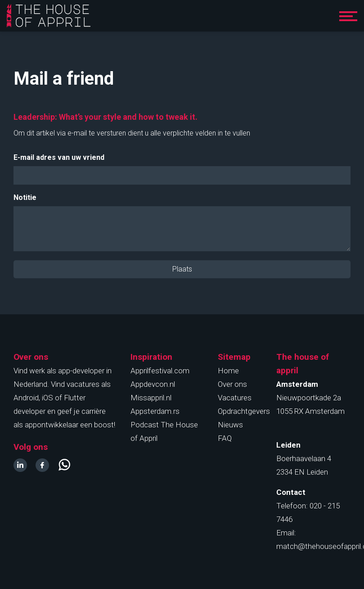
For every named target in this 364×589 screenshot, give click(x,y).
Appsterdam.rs (155, 411)
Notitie (25, 198)
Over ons (232, 384)
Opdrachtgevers (244, 411)
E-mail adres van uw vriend (59, 158)
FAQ (225, 438)
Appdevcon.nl (153, 384)
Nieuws (230, 425)
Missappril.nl (151, 398)
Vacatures (235, 398)
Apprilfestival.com (160, 371)
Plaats (182, 269)
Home (228, 371)
